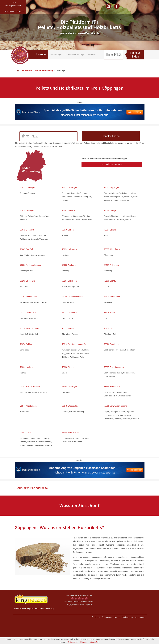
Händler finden (135, 55)
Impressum (140, 617)
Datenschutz (107, 617)
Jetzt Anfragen (56, 54)
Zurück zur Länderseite (33, 488)
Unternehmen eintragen (75, 54)
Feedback (96, 617)
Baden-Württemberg (44, 70)
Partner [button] (92, 54)
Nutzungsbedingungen (124, 617)
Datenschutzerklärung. (77, 642)
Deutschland (25, 70)
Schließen (95, 642)
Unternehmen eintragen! (112, 164)
